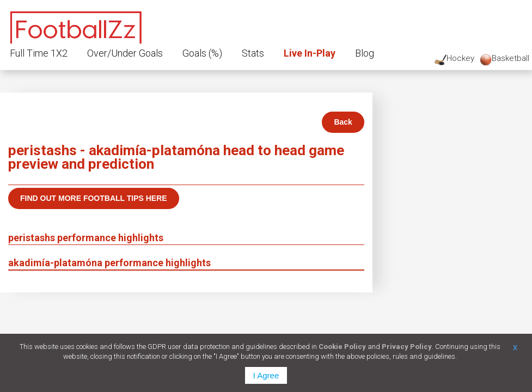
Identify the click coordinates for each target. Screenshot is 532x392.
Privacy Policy (407, 347)
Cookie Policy (342, 347)
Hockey (454, 60)
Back (343, 122)
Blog (365, 53)
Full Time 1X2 (39, 53)
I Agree (266, 375)
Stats (253, 53)
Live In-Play (310, 53)
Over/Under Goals (125, 53)
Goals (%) (202, 53)
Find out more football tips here (94, 198)
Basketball (505, 60)
